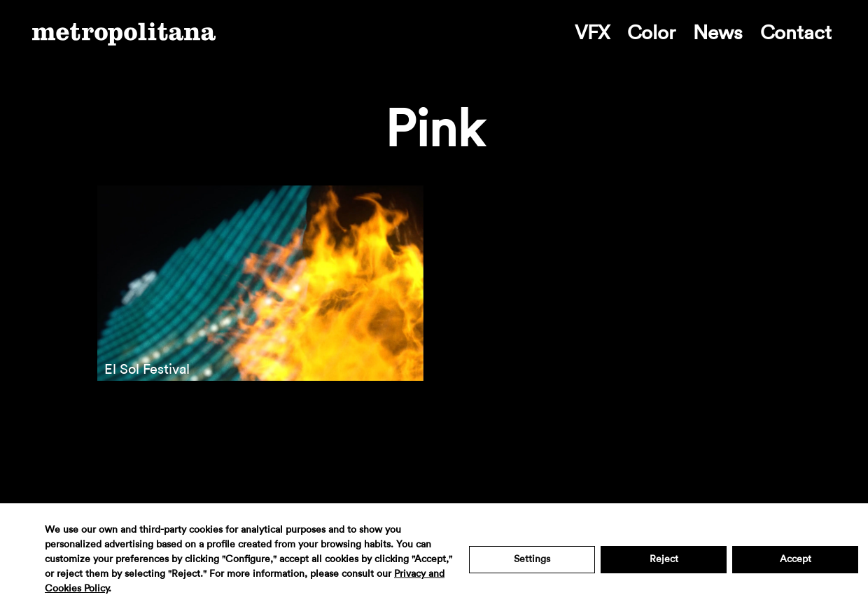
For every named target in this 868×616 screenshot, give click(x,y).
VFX (592, 33)
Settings (532, 559)
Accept (796, 559)
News (718, 33)
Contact (796, 33)
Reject (664, 559)
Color (651, 33)
